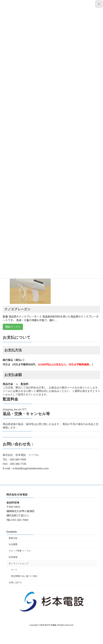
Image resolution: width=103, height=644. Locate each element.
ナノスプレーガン (18, 309)
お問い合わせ (15, 583)
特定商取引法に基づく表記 (24, 576)
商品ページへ (13, 327)
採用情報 (13, 557)
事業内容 (13, 538)
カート (14, 570)
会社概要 (13, 544)
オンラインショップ (19, 564)
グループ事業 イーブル (20, 551)
